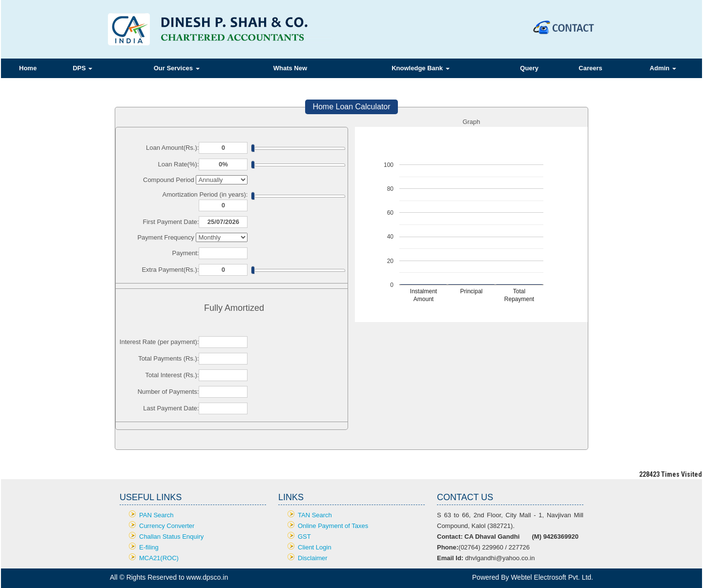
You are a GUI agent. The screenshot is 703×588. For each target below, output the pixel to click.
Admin (663, 68)
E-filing (149, 547)
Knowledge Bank (420, 68)
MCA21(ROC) (159, 558)
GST (304, 537)
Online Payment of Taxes (333, 526)
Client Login (315, 547)
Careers (590, 68)
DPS (83, 68)
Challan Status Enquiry (171, 537)
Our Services (177, 68)
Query (529, 68)
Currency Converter (167, 526)
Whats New (290, 68)
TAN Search (315, 515)
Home (28, 68)
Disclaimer (313, 558)
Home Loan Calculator (351, 107)
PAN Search (156, 515)
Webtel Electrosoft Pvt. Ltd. (552, 577)
